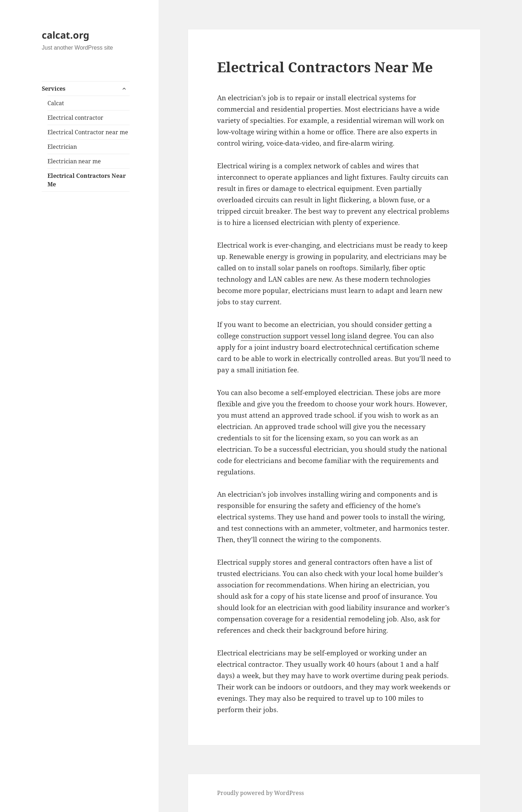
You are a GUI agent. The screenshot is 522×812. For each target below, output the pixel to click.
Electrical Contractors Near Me (87, 180)
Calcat (56, 103)
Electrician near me (74, 161)
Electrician (62, 147)
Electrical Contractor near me (88, 132)
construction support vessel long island (304, 336)
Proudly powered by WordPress (260, 793)
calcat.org (66, 35)
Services (54, 89)
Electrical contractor (75, 118)
